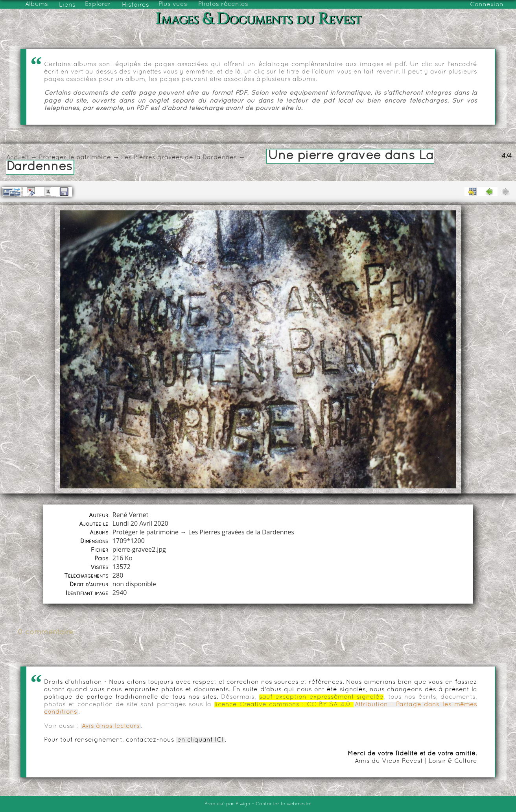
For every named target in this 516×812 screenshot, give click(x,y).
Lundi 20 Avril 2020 (140, 523)
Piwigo (243, 804)
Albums (37, 4)
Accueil (18, 158)
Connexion (487, 5)
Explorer (98, 4)
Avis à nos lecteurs (111, 726)
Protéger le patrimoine (75, 158)
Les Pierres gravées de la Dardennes (179, 158)
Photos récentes (223, 4)
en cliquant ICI (200, 740)
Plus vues (173, 4)
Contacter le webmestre (284, 804)
